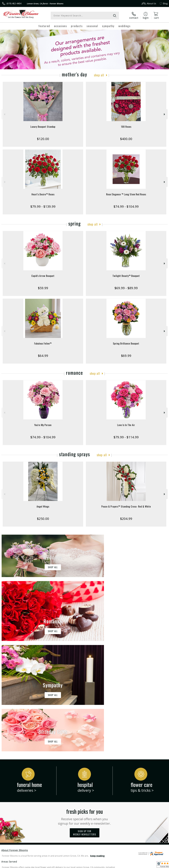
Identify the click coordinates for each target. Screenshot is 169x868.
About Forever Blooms (15, 740)
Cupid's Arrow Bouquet (43, 276)
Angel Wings (43, 506)
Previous (4, 114)
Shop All (99, 75)
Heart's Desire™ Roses (43, 194)
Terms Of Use (107, 865)
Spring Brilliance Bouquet (126, 343)
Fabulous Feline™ (43, 343)
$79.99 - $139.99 (43, 206)
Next (165, 114)
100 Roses (126, 127)
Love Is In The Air (126, 425)
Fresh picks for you (85, 706)
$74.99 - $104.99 (126, 206)
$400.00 (126, 139)
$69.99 (126, 356)
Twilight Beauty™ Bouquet (126, 276)
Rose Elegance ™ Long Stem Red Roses (126, 194)
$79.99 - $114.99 (126, 437)
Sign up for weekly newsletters (85, 722)
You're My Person (43, 425)
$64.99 (43, 356)
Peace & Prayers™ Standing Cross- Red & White (126, 506)
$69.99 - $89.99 (126, 288)
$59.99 (43, 288)
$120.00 (43, 139)
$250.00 (43, 519)
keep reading (97, 745)
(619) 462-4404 (14, 3)
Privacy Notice (122, 865)
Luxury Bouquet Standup (43, 127)
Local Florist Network (141, 865)
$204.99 (126, 519)
